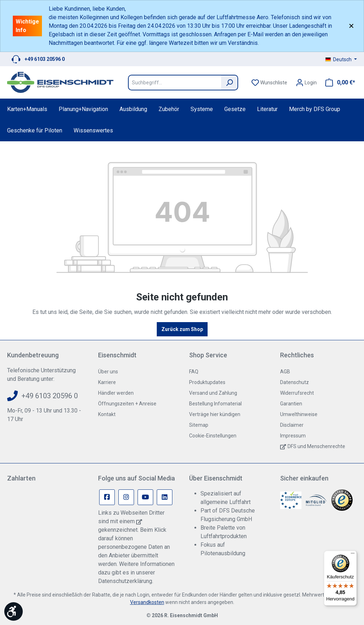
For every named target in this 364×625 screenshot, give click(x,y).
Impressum (293, 436)
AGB (285, 372)
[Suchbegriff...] (175, 83)
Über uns (108, 372)
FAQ (194, 372)
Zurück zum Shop (182, 329)
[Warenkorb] (338, 83)
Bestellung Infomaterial (215, 404)
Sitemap (199, 425)
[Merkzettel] (269, 83)
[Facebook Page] (107, 497)
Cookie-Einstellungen (213, 436)
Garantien (291, 404)
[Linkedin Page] (165, 497)
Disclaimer (292, 425)
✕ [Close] (351, 26)
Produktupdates (207, 382)
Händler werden (116, 393)
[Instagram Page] (126, 497)
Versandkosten (147, 602)
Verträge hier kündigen (215, 414)
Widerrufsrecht (297, 393)
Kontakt (107, 414)
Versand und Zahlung (213, 393)
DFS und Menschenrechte (316, 446)
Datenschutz (295, 382)
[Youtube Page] (145, 497)
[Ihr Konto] (306, 83)
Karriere (107, 382)
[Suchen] (230, 83)
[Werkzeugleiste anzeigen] (14, 611)
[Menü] (353, 555)
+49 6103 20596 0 (45, 59)
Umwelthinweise (299, 414)
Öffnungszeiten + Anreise (127, 404)
